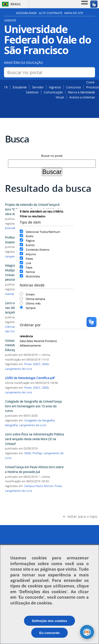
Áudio (30, 236)
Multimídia (33, 276)
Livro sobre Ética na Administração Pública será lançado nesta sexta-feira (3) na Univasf (34, 439)
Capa (29, 267)
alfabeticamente (30, 345)
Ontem (30, 294)
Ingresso (55, 87)
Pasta (29, 259)
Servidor (38, 87)
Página (30, 240)
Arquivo (31, 254)
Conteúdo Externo (38, 250)
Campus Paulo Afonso (39, 486)
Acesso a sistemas (82, 97)
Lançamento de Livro (19, 369)
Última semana (35, 299)
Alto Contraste (51, 13)
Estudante (20, 87)
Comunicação (53, 92)
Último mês (33, 303)
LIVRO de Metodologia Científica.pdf (30, 378)
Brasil (16, 4)
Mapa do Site (74, 13)
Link (28, 263)
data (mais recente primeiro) (38, 341)
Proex (28, 364)
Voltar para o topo (82, 516)
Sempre (31, 308)
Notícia (30, 272)
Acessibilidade (26, 13)
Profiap (37, 453)
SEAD (45, 364)
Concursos (74, 87)
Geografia (11, 425)
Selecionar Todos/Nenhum (43, 232)
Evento (30, 245)
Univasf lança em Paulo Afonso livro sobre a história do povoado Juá (34, 469)
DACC (37, 364)
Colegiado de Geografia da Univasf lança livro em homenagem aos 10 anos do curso (33, 406)
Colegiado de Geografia (39, 420)
